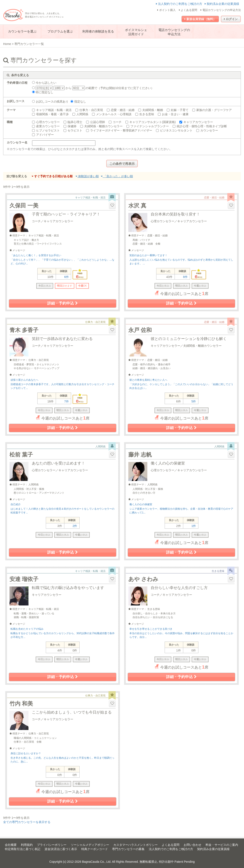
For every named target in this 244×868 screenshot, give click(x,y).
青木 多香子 (24, 330)
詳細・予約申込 (62, 303)
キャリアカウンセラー (198, 122)
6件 (66, 277)
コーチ (117, 122)
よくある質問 (188, 10)
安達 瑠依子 (24, 579)
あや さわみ (143, 579)
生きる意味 (147, 114)
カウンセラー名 (17, 142)
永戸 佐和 (140, 330)
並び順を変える (17, 176)
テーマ (11, 110)
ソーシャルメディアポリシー (90, 845)
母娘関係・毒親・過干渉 (52, 114)
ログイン (231, 19)
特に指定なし (43, 92)
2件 (75, 526)
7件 (66, 401)
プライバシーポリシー (52, 845)
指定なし (80, 102)
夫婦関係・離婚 (153, 110)
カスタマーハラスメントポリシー (136, 845)
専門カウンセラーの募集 (128, 849)
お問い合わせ (192, 845)
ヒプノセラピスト (48, 130)
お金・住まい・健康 (175, 114)
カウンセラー (209, 130)
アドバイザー (45, 135)
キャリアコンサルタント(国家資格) (152, 122)
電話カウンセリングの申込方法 (221, 10)
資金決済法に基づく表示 (61, 849)
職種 (10, 122)
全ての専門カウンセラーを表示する (27, 822)
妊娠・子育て (180, 110)
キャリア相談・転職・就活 (54, 110)
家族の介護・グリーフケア (214, 110)
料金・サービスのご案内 (222, 845)
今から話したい (44, 83)
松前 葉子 (21, 455)
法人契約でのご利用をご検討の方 (180, 4)
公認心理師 (98, 122)
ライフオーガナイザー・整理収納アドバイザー (121, 130)
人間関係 (82, 114)
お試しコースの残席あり (52, 102)
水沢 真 (137, 206)
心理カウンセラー (48, 122)
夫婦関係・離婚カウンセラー (103, 126)
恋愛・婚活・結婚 (123, 110)
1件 (194, 526)
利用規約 (27, 845)
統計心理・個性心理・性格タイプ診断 (202, 126)
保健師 (72, 126)
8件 (185, 277)
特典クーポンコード (95, 849)
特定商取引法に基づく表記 (23, 849)
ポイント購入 (166, 10)
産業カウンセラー (48, 126)
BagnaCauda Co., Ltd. (97, 862)
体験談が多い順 (87, 176)
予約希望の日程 (17, 83)
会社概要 (11, 845)
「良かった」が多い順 (117, 176)
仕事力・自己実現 (91, 110)
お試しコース (16, 101)
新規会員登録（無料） (200, 19)
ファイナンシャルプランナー (150, 126)
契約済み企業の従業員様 (222, 4)
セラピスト (75, 130)
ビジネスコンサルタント (176, 130)
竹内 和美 (21, 704)
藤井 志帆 (140, 455)
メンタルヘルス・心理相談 (114, 114)
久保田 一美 (24, 206)
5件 (194, 401)
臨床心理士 (75, 122)
